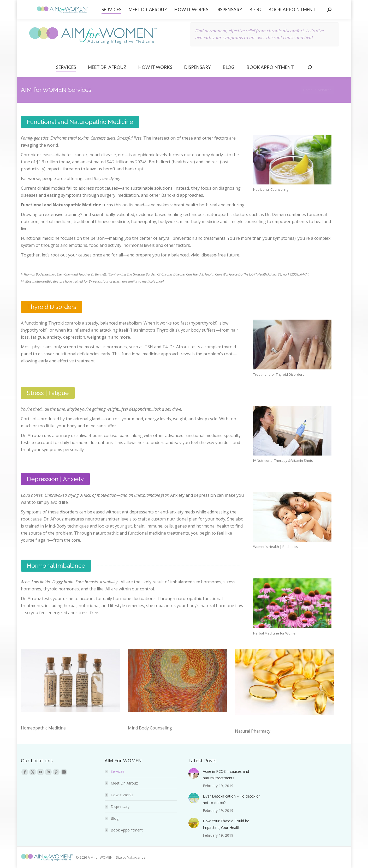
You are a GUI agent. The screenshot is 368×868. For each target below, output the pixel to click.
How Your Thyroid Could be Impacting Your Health (226, 824)
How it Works (122, 795)
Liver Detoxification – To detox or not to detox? (231, 799)
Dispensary (120, 807)
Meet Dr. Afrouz (124, 783)
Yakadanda (136, 857)
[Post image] (194, 773)
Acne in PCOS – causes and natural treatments (226, 775)
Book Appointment (127, 830)
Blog (115, 818)
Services (118, 771)
